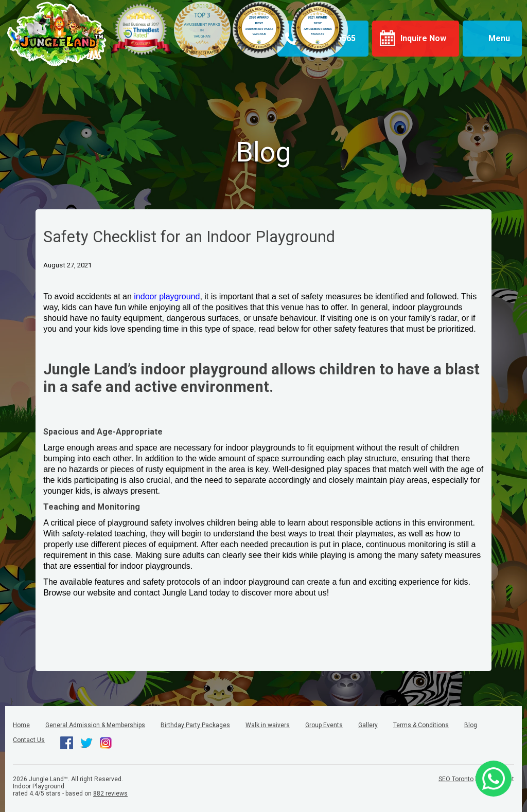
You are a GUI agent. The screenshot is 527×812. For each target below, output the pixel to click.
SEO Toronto (456, 779)
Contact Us (29, 740)
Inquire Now (423, 38)
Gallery (368, 725)
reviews (110, 793)
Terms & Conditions (421, 725)
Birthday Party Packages (195, 725)
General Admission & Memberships (95, 725)
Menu (499, 38)
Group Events (324, 725)
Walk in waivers (268, 725)
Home (21, 725)
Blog (471, 725)
